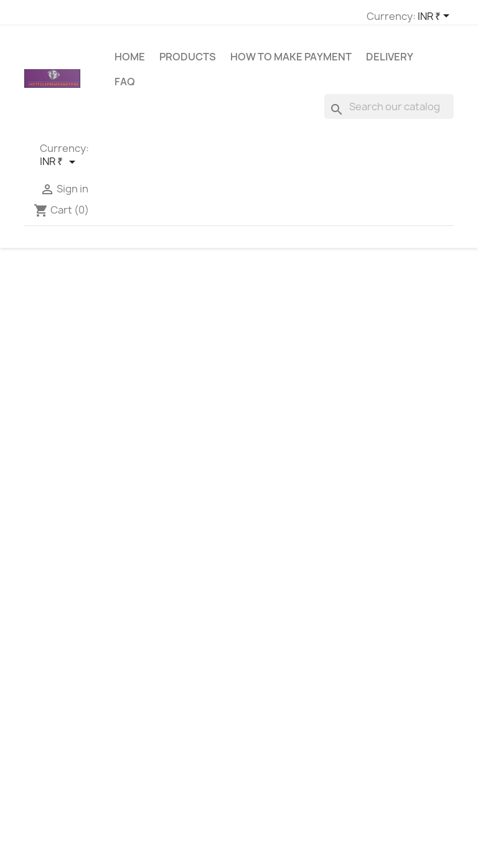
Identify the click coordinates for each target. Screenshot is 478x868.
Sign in (374, 665)
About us (268, 695)
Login (148, 682)
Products (188, 62)
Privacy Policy (277, 772)
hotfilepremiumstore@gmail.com (99, 697)
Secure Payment (284, 711)
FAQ (125, 87)
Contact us (160, 665)
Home (130, 62)
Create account (394, 682)
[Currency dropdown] (283, 17)
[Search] (389, 112)
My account (161, 698)
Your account (401, 627)
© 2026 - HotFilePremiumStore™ (239, 851)
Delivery (390, 62)
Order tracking (391, 649)
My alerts (380, 698)
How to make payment (291, 62)
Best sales (158, 649)
